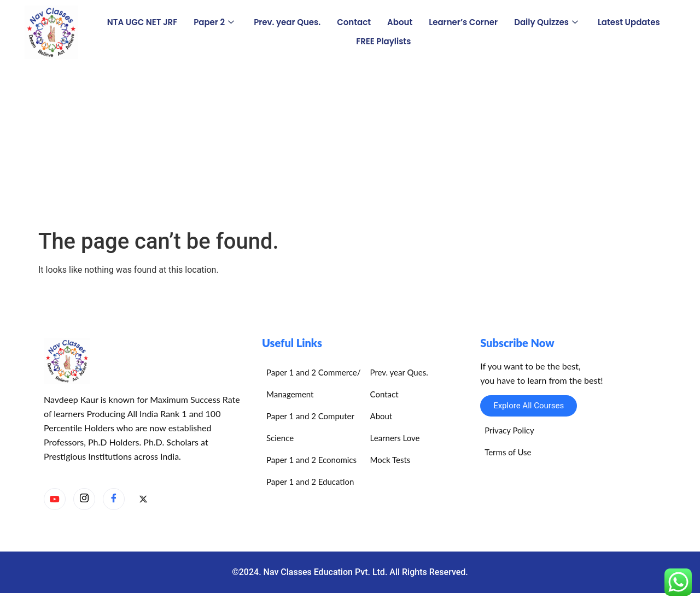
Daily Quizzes (546, 22)
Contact (354, 22)
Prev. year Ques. (287, 22)
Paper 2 (214, 22)
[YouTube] (55, 499)
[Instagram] (84, 499)
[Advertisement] (350, 146)
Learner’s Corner (463, 22)
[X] (143, 500)
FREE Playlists (383, 41)
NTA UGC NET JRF (142, 22)
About (400, 22)
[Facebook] (114, 499)
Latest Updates (629, 22)
